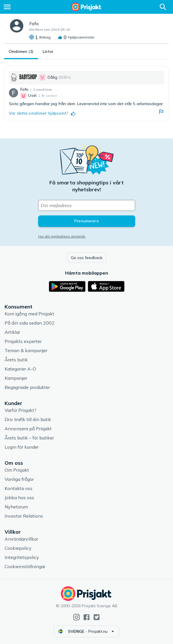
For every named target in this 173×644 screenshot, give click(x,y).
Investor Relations (24, 516)
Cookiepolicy (18, 548)
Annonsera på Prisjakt (28, 429)
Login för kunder (22, 447)
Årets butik (16, 360)
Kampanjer (16, 378)
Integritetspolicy (22, 557)
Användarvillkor (21, 539)
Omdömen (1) (21, 51)
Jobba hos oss (19, 498)
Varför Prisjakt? (21, 410)
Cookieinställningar (25, 566)
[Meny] (7, 7)
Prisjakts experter (23, 341)
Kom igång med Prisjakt (29, 314)
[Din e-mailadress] (87, 205)
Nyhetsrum (16, 507)
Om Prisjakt (17, 470)
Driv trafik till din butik (28, 419)
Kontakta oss (19, 488)
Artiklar (12, 332)
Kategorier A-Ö (20, 369)
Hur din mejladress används (62, 236)
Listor (48, 51)
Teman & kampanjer (26, 350)
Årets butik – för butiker (29, 438)
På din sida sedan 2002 (30, 323)
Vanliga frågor (19, 479)
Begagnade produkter (27, 387)
